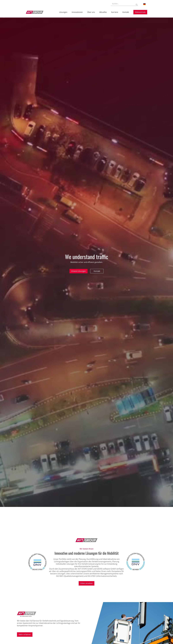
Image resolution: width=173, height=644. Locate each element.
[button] (144, 4)
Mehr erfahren (25, 635)
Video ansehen (86, 583)
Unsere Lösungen (79, 271)
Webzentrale (140, 12)
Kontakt (97, 271)
